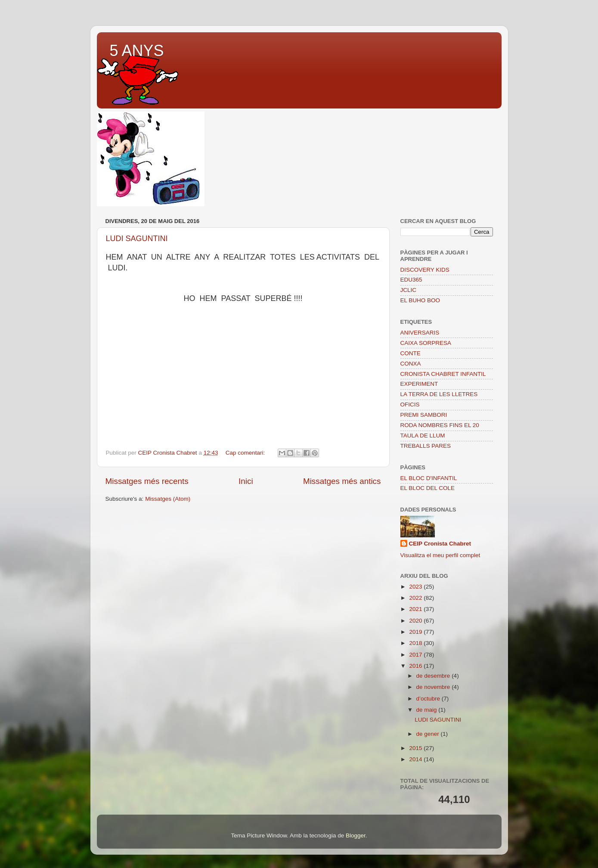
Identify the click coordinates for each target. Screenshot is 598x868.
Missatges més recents (147, 481)
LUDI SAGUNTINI (137, 239)
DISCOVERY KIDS (425, 270)
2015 (416, 748)
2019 (416, 632)
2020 (416, 621)
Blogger (356, 835)
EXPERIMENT (419, 384)
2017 (416, 655)
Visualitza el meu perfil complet (440, 555)
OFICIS (410, 405)
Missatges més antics (342, 481)
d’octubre (429, 699)
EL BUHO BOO (420, 300)
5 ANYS (137, 51)
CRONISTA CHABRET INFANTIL (443, 374)
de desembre (434, 676)
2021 (416, 609)
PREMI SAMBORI (424, 415)
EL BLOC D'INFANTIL (429, 478)
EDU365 (411, 280)
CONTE (411, 353)
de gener (429, 734)
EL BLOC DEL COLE (428, 488)
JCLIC (409, 290)
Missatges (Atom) (168, 499)
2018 (416, 643)
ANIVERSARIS (420, 333)
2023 (416, 587)
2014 (416, 759)
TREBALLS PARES (426, 446)
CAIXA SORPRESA (426, 343)
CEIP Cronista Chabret (440, 544)
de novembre (434, 687)
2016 (416, 666)
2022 (416, 598)
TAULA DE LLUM (423, 436)
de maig (428, 710)
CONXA (411, 364)
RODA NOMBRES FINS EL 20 (440, 425)
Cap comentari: (246, 453)
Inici (246, 481)
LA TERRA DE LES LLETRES (439, 394)
